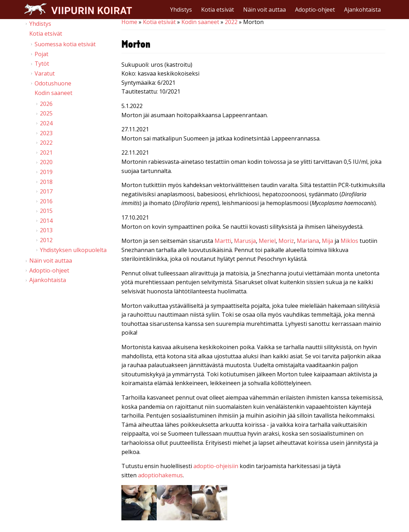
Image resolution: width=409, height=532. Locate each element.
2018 (46, 182)
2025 (46, 113)
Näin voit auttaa (264, 10)
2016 (46, 201)
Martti (223, 241)
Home (129, 22)
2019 (46, 172)
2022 (231, 22)
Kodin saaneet (200, 22)
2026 (46, 104)
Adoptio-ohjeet (315, 10)
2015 (46, 211)
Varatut (45, 73)
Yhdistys (181, 10)
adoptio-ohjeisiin (216, 466)
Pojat (41, 54)
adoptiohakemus (160, 475)
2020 (46, 162)
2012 (46, 240)
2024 (46, 123)
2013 (46, 230)
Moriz (286, 241)
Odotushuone (53, 83)
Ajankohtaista (362, 10)
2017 (46, 191)
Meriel (267, 241)
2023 (46, 133)
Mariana (308, 241)
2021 (46, 153)
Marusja (245, 241)
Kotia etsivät (218, 10)
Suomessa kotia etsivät (65, 44)
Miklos (349, 241)
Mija (327, 241)
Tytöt (42, 64)
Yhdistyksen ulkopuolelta (73, 250)
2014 (46, 221)
